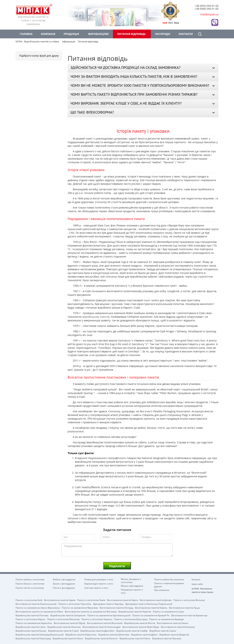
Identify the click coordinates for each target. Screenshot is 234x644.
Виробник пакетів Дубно (144, 634)
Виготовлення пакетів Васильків (105, 623)
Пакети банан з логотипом (30, 584)
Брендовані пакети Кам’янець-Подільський (149, 604)
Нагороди (163, 34)
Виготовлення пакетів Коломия (178, 627)
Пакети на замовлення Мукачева (80, 607)
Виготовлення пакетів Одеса (122, 600)
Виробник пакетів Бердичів (174, 634)
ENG (177, 23)
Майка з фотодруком (64, 579)
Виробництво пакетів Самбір (132, 630)
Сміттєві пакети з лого (96, 588)
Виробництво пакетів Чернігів (135, 611)
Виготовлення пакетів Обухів (69, 623)
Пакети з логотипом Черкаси (97, 619)
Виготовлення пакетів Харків (60, 600)
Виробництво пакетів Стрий (63, 630)
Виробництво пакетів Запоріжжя (68, 615)
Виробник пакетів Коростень (81, 634)
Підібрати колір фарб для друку (39, 56)
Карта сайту (197, 584)
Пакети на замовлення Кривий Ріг (151, 615)
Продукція (71, 34)
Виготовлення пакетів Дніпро (156, 600)
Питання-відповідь (131, 34)
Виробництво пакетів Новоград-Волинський (40, 634)
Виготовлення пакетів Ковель (151, 607)
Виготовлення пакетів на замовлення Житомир (91, 611)
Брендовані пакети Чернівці (108, 604)
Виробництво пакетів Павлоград (33, 638)
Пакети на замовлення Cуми (168, 611)
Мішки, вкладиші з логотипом (131, 579)
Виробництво (99, 34)
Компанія (48, 34)
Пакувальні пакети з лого (132, 590)
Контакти (186, 34)
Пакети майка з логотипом (30, 579)
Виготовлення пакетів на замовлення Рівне (39, 611)
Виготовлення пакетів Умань (173, 623)
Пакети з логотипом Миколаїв (63, 619)
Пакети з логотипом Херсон (30, 619)
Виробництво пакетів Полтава (32, 615)
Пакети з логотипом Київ (29, 600)
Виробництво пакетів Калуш (31, 630)
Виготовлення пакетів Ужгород (117, 607)
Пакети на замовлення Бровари (167, 619)
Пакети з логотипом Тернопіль (75, 604)
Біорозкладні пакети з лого (99, 584)
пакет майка (151, 300)
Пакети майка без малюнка (169, 579)
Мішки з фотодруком (132, 586)
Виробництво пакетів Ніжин (68, 638)
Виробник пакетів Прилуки (167, 638)
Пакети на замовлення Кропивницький (109, 615)
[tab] (143, 68)
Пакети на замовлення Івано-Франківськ (38, 607)
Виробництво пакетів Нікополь (64, 627)
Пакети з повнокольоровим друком (169, 583)
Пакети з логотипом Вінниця (189, 600)
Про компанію (162, 590)
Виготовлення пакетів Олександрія (102, 627)
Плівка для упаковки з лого (99, 579)
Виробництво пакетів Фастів (140, 623)
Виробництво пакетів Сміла (31, 627)
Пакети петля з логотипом (30, 588)
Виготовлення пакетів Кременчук (189, 615)
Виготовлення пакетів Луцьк (185, 607)
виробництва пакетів (96, 317)
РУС (171, 23)
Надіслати (117, 566)
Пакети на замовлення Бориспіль (34, 623)
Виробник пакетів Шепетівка (114, 634)
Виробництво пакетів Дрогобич (97, 630)
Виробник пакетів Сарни (163, 630)
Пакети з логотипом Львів (91, 600)
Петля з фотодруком (64, 588)
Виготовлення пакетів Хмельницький (36, 604)
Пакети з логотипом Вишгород (131, 619)
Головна (26, 34)
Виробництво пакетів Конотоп (101, 638)
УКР (165, 23)
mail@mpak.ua (209, 14)
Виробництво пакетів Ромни (135, 638)
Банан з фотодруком (64, 584)
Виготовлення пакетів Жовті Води (141, 627)
